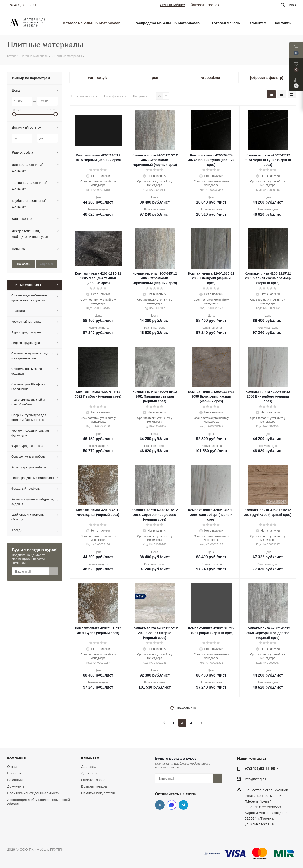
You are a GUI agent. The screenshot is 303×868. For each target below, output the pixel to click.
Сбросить (47, 264)
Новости (14, 773)
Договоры (89, 773)
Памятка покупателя (98, 793)
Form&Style (98, 78)
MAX (172, 805)
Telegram (183, 805)
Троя (154, 78)
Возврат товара (94, 786)
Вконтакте (160, 805)
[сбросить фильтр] (267, 78)
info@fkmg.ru (255, 779)
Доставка (89, 766)
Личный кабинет (172, 5)
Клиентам (90, 758)
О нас (12, 766)
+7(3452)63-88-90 (21, 5)
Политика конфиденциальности (33, 793)
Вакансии (15, 780)
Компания (16, 758)
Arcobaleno (210, 78)
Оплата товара (94, 780)
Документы (16, 786)
